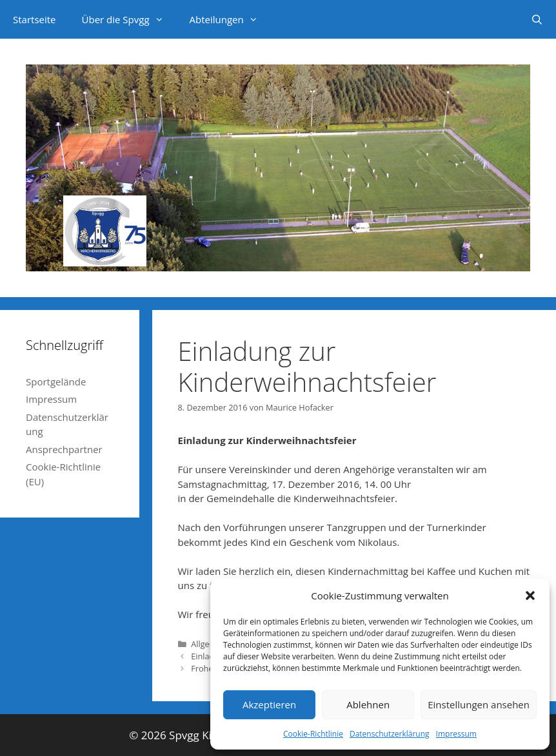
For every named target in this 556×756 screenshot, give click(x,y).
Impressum (456, 734)
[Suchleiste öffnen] (537, 19)
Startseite (35, 19)
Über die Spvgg (129, 19)
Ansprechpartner (64, 449)
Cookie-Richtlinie (313, 734)
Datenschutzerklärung (390, 734)
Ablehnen (368, 704)
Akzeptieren (269, 704)
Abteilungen (230, 19)
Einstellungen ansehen (479, 704)
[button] (530, 596)
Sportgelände (56, 382)
